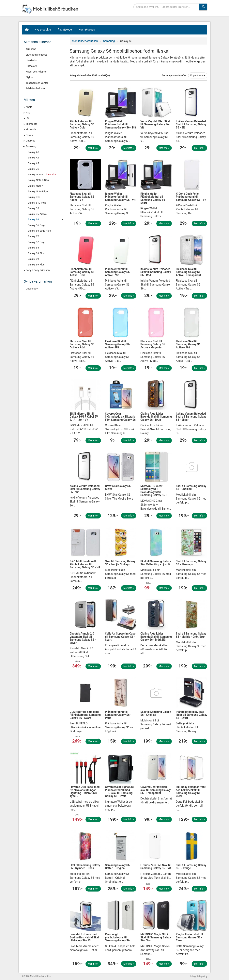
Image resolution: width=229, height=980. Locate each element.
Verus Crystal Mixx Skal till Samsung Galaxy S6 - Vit (155, 124)
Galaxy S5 (33, 208)
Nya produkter (43, 30)
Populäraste (198, 75)
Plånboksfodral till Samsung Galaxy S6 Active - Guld (82, 124)
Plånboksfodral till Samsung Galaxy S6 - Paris (118, 715)
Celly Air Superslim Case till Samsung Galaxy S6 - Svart (120, 637)
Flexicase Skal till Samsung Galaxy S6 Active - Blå (117, 344)
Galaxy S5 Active (37, 214)
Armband (31, 49)
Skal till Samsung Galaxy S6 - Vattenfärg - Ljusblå (156, 563)
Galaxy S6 (33, 219)
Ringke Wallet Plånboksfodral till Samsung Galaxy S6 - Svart (153, 198)
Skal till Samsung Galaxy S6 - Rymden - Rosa (85, 867)
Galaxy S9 (33, 259)
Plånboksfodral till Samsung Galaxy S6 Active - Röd (82, 272)
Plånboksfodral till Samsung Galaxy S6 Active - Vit (117, 272)
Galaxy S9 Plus (36, 265)
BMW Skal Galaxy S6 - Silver (119, 487)
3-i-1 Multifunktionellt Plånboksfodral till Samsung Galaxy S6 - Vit (85, 564)
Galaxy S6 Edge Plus (39, 231)
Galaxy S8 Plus (36, 253)
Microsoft (31, 124)
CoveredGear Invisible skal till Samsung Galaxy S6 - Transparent (155, 790)
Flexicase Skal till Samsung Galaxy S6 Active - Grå (188, 344)
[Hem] (27, 30)
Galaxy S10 (34, 197)
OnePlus (30, 141)
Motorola (31, 129)
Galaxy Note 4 (36, 186)
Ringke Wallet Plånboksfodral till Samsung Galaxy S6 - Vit (120, 197)
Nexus (29, 135)
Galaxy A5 (33, 158)
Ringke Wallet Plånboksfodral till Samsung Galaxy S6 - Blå (121, 124)
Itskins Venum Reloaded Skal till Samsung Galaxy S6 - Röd (156, 272)
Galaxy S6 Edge (36, 225)
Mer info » (93, 148)
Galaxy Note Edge (38, 191)
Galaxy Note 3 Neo (38, 180)
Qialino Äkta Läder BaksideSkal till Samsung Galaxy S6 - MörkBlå (156, 637)
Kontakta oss (87, 30)
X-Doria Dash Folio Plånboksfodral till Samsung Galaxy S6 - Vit (191, 197)
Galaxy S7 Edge (36, 242)
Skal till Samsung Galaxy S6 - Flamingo (191, 563)
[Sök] (203, 7)
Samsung (31, 146)
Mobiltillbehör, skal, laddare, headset (51, 9)
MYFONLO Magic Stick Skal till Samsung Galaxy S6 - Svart (156, 937)
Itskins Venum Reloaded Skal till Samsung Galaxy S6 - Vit (85, 489)
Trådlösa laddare (35, 88)
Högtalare (31, 66)
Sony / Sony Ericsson (38, 270)
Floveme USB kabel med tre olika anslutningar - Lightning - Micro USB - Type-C (85, 791)
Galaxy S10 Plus (37, 203)
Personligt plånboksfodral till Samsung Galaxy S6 (117, 937)
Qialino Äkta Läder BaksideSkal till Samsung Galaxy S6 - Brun (156, 417)
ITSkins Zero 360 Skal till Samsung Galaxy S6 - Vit (156, 867)
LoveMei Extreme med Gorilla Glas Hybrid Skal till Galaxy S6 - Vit (84, 937)
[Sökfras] (167, 7)
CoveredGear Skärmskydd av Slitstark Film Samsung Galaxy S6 (120, 417)
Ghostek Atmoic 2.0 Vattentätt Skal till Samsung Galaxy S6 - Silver (83, 638)
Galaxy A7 (33, 163)
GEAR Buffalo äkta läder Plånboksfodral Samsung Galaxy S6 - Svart (85, 715)
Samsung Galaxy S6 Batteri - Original (117, 867)
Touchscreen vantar (37, 83)
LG (27, 118)
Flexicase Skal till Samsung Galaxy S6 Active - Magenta (153, 344)
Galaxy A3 (33, 152)
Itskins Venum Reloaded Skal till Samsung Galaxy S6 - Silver (191, 417)
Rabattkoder (65, 30)
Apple (29, 107)
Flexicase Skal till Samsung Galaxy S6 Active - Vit (82, 197)
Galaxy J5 (33, 169)
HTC (28, 113)
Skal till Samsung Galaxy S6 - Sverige (191, 867)
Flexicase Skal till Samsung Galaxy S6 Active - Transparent (188, 272)
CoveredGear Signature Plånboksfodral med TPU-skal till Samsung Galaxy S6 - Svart (119, 791)
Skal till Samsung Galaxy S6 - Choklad (191, 487)
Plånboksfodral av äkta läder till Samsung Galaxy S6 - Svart (192, 715)
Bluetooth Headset (36, 55)
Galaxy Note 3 (42, 175)
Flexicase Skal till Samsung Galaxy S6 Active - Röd (82, 344)
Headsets (31, 60)
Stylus (29, 77)
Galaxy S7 (33, 236)
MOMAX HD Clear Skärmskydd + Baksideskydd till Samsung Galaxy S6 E (154, 490)
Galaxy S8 (33, 248)
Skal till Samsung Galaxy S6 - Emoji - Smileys (120, 563)
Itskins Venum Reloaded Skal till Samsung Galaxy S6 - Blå (191, 124)
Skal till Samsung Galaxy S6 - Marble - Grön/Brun (191, 635)
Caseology (32, 289)
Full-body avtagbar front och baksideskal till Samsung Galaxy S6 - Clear (191, 791)
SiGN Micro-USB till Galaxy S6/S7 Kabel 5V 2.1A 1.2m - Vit (84, 417)
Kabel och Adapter (36, 72)
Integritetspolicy (199, 976)
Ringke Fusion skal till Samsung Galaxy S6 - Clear (189, 937)
